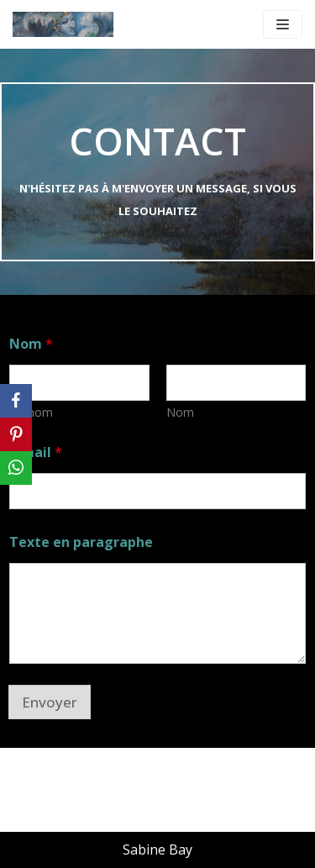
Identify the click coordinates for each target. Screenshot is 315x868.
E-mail (36, 452)
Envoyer (50, 702)
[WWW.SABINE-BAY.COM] (63, 24)
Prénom (31, 412)
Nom (180, 412)
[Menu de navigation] (283, 24)
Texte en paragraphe (81, 542)
